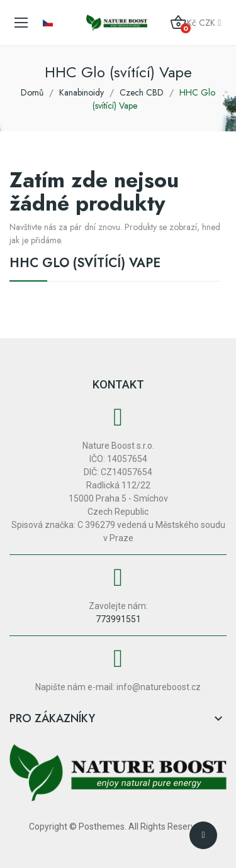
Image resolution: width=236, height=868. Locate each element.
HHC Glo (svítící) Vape (85, 265)
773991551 (118, 619)
